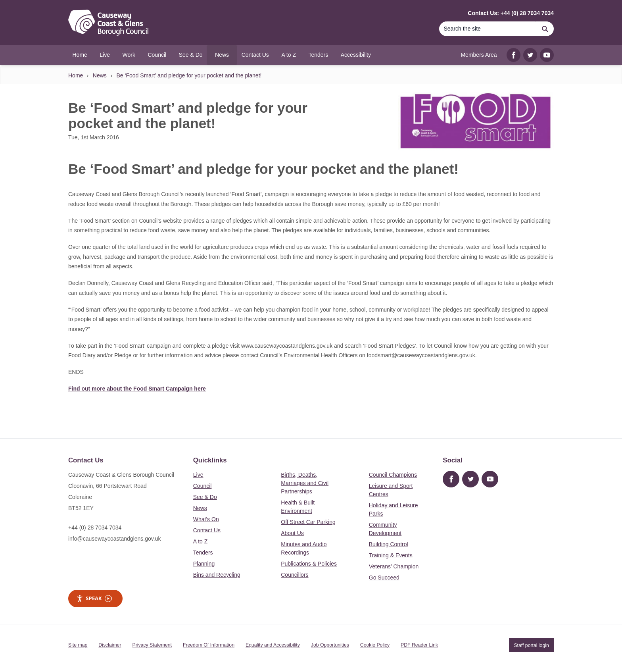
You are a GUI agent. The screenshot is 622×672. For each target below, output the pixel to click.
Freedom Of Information (209, 645)
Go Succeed (384, 578)
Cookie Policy (375, 645)
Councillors (295, 575)
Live (198, 475)
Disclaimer (110, 645)
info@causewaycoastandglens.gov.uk (114, 539)
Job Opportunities (330, 645)
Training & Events (391, 555)
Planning (204, 564)
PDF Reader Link (419, 645)
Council (203, 486)
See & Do (205, 497)
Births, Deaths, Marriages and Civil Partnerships (305, 483)
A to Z (201, 541)
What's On (206, 519)
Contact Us (207, 530)
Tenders (203, 553)
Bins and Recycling (217, 575)
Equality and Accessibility (273, 645)
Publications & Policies (309, 564)
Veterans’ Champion (394, 566)
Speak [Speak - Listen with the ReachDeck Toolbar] (94, 598)
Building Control (389, 544)
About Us (292, 533)
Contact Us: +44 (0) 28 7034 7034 (511, 13)
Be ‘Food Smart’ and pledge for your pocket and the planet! (189, 75)
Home (76, 75)
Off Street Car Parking (308, 522)
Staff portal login (531, 645)
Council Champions (393, 475)
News (100, 75)
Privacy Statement (152, 645)
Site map (78, 645)
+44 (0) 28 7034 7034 (95, 528)
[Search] (488, 29)
